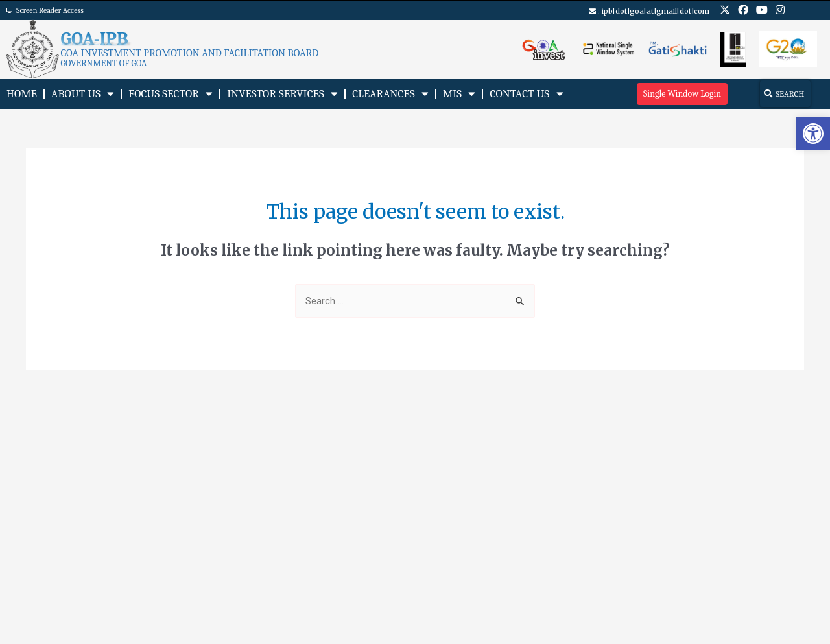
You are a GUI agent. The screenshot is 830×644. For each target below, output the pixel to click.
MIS (459, 94)
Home (22, 94)
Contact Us (526, 94)
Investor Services (282, 94)
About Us (83, 94)
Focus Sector (171, 94)
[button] (813, 134)
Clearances (390, 94)
